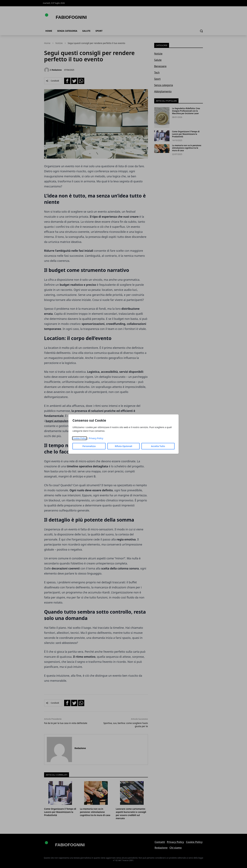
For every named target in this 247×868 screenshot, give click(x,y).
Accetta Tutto (158, 446)
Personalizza (89, 446)
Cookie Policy (79, 438)
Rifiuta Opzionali (123, 446)
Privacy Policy (96, 438)
